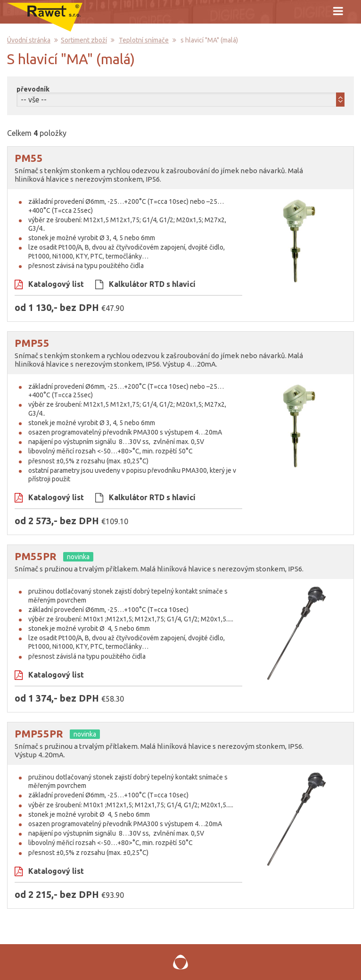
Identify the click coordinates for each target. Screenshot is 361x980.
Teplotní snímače (144, 40)
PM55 (29, 158)
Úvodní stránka (29, 40)
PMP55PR (39, 733)
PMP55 (32, 343)
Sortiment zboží (84, 40)
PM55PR (36, 556)
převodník (33, 89)
